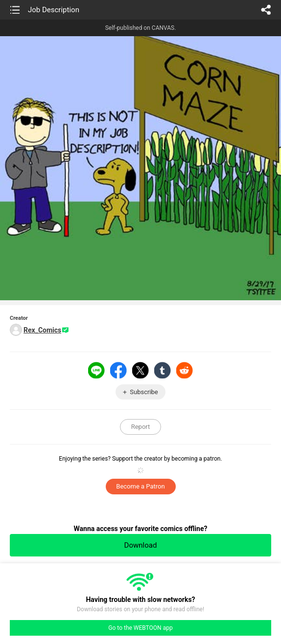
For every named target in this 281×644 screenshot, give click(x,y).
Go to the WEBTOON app (140, 628)
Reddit (185, 370)
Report (141, 427)
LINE (96, 370)
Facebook (118, 370)
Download (141, 545)
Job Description (54, 10)
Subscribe (144, 392)
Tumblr (163, 370)
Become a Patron (140, 486)
